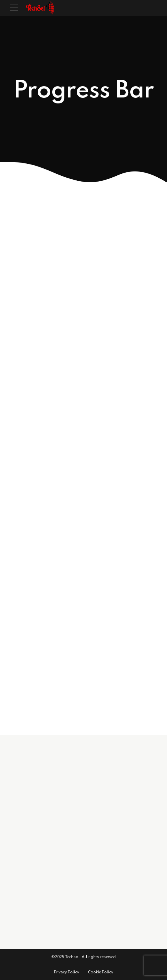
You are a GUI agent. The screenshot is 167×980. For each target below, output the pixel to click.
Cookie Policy (101, 972)
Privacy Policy (66, 972)
